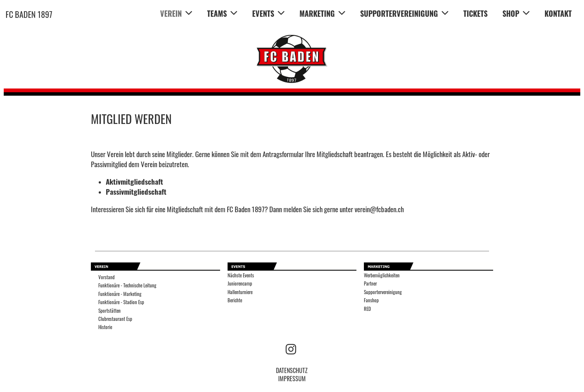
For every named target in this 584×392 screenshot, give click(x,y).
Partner (370, 283)
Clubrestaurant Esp (115, 319)
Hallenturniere (240, 292)
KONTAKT (558, 13)
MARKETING (322, 13)
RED (367, 309)
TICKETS (475, 13)
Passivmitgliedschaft (136, 192)
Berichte (235, 300)
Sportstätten (110, 311)
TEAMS (222, 13)
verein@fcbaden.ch (379, 209)
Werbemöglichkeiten (382, 275)
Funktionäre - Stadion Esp (121, 302)
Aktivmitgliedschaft (134, 181)
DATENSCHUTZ (292, 370)
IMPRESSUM (292, 379)
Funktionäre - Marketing (120, 294)
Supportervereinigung (383, 292)
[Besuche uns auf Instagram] (291, 348)
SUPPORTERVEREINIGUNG (404, 13)
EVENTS (268, 13)
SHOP (516, 13)
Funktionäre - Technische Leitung (127, 285)
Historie (105, 327)
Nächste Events (241, 275)
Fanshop (371, 300)
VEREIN (176, 13)
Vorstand (107, 277)
